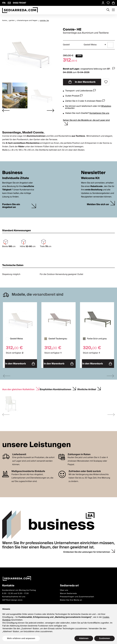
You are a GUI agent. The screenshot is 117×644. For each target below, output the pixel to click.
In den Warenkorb (82, 82)
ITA (4, 3)
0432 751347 (20, 3)
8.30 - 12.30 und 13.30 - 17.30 (15, 592)
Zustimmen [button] (104, 638)
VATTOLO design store (12, 599)
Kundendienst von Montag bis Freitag (19, 589)
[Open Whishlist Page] (108, 3)
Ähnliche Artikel (87, 388)
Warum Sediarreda (68, 592)
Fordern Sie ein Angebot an (11, 206)
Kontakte (8, 584)
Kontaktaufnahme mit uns (14, 595)
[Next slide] (50, 110)
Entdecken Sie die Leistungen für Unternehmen (87, 551)
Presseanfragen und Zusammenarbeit (77, 595)
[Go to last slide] (6, 110)
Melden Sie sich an (98, 204)
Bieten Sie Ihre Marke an (71, 599)
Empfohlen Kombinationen (55, 388)
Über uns (64, 589)
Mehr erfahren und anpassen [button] (21, 638)
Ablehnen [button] (84, 638)
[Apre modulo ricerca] (108, 10)
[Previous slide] (7, 374)
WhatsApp (106, 106)
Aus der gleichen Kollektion (18, 388)
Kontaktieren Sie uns (99, 113)
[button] (15, 96)
